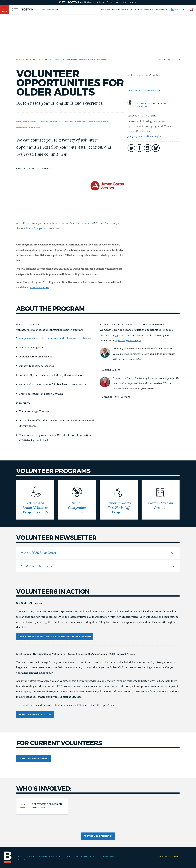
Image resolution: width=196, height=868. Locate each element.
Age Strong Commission (144, 90)
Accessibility (107, 857)
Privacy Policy (26, 857)
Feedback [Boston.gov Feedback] (162, 10)
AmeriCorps (23, 223)
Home (19, 60)
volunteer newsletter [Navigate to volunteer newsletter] (74, 121)
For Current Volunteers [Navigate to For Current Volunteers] (28, 127)
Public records (84, 857)
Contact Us (24, 860)
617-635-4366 (144, 103)
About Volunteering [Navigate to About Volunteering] (26, 121)
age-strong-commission (52, 60)
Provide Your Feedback (98, 836)
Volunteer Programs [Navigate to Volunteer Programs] (50, 121)
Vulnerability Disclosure (55, 857)
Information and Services (116, 10)
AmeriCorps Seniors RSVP (84, 223)
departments (31, 60)
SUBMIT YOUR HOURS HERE (33, 759)
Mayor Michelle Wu (48, 10)
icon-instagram (148, 148)
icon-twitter (131, 148)
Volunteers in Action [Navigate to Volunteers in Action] (99, 121)
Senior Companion (36, 228)
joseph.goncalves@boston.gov (144, 136)
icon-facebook (140, 148)
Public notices (144, 10)
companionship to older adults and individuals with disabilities (55, 338)
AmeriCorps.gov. (40, 288)
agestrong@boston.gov (128, 341)
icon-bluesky (156, 148)
